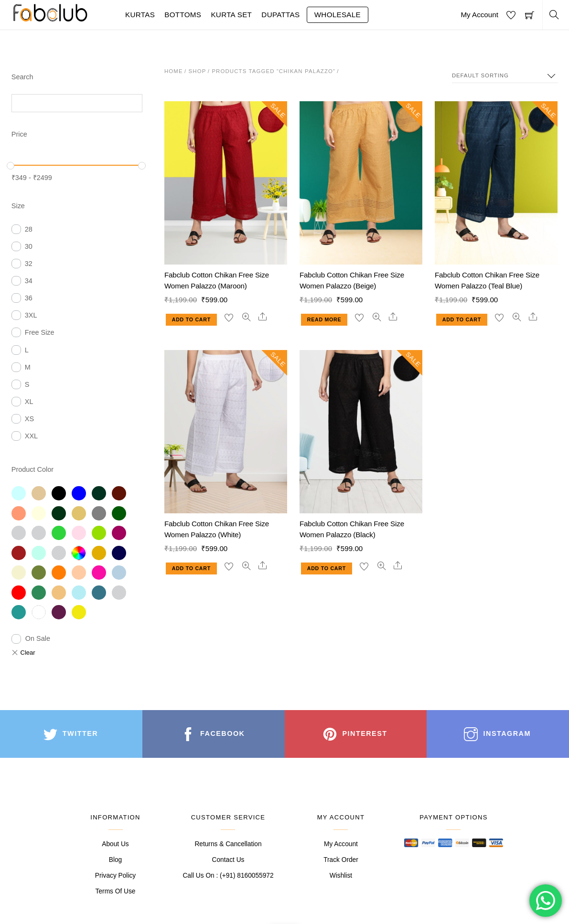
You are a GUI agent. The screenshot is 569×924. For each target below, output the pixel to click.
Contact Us (228, 860)
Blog (115, 860)
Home (174, 71)
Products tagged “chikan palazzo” (274, 71)
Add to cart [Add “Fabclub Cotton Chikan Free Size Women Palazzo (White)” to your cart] (191, 568)
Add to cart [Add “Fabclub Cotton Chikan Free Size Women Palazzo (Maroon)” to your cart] (191, 319)
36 (29, 298)
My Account (479, 15)
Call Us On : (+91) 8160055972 (228, 876)
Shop (198, 71)
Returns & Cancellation (228, 844)
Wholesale (338, 15)
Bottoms (183, 15)
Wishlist (341, 876)
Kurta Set (231, 15)
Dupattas (280, 15)
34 (29, 281)
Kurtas (140, 15)
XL (29, 402)
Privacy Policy (115, 876)
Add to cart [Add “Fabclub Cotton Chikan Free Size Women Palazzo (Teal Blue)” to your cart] (462, 319)
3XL (31, 315)
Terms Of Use (116, 891)
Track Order (341, 860)
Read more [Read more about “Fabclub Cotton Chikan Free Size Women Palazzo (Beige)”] (324, 319)
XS (29, 419)
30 (29, 246)
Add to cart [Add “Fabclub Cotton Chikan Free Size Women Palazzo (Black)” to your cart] (327, 568)
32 (29, 264)
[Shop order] (505, 76)
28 (29, 229)
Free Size (40, 332)
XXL (31, 436)
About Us (115, 844)
